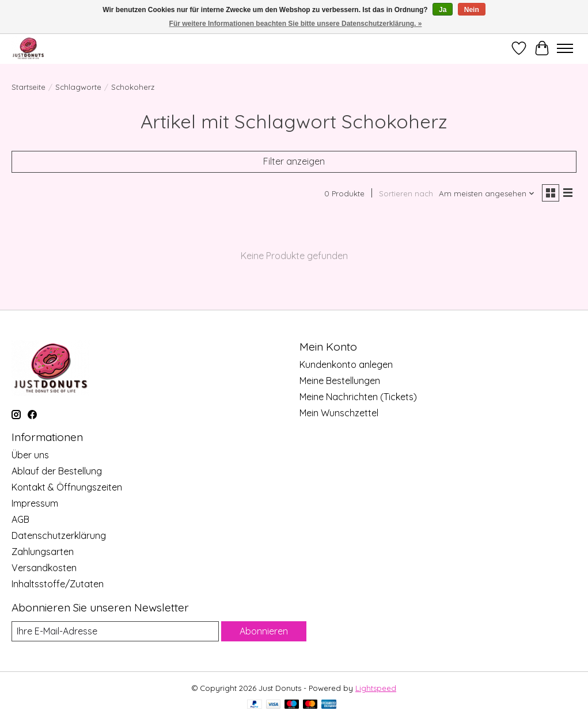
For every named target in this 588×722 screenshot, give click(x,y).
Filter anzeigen (294, 161)
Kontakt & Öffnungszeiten (67, 487)
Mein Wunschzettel (339, 413)
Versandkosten (44, 568)
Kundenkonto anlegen (346, 364)
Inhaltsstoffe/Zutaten (58, 584)
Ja (443, 10)
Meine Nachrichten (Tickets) (358, 397)
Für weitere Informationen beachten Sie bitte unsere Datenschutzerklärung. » (296, 24)
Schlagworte (78, 87)
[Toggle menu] (565, 48)
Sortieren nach (406, 193)
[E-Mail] (115, 631)
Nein (472, 10)
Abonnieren (264, 631)
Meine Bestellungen (340, 381)
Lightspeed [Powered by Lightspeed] (376, 688)
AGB (20, 519)
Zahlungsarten (43, 552)
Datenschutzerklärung (59, 535)
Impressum (35, 503)
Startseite (29, 87)
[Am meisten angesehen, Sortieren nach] (487, 193)
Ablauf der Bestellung (57, 471)
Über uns (30, 455)
